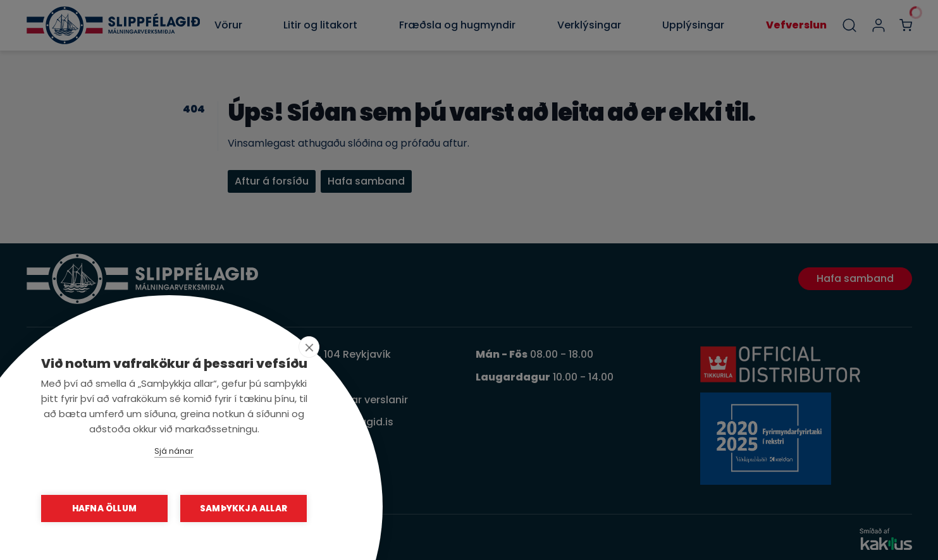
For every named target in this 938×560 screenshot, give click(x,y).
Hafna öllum (104, 508)
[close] (309, 347)
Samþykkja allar (244, 508)
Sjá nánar (174, 451)
